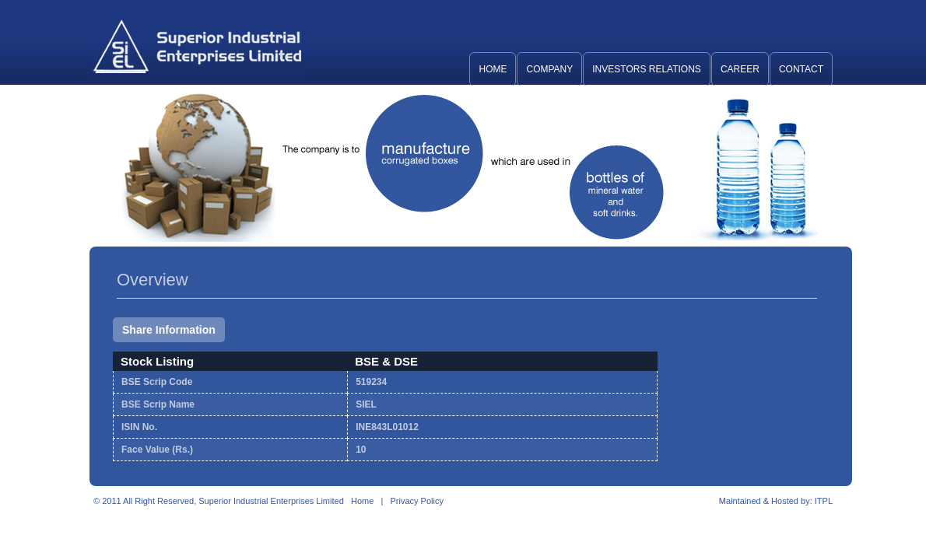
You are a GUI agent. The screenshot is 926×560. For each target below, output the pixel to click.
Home (493, 69)
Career (740, 69)
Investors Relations (647, 69)
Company (549, 69)
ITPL (824, 501)
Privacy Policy (416, 501)
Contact (801, 69)
